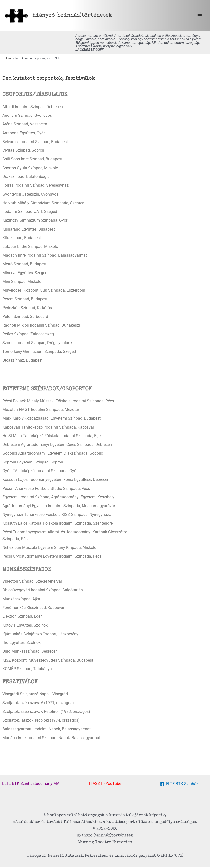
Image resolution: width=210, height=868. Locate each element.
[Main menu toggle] (199, 16)
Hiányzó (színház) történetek (74, 16)
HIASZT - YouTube (105, 785)
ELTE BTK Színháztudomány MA (31, 785)
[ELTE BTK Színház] (179, 786)
